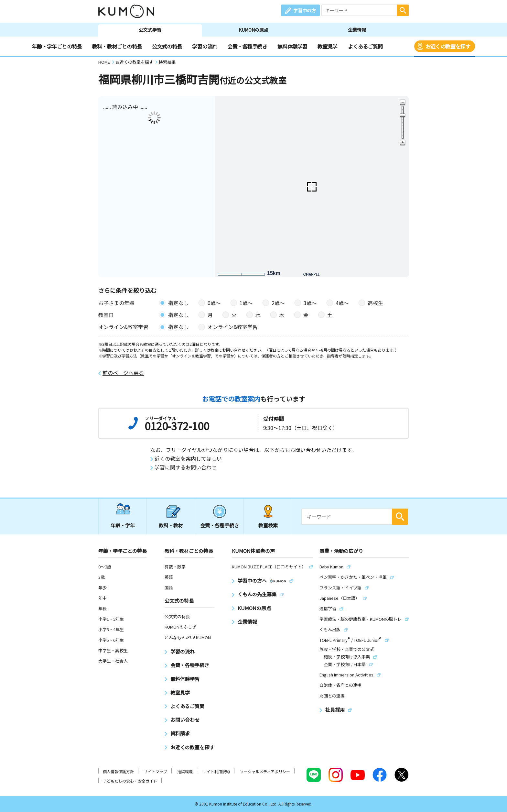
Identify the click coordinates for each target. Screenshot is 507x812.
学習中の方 (305, 10)
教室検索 (268, 525)
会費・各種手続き (247, 46)
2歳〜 (278, 303)
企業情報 (357, 30)
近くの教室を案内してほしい (188, 459)
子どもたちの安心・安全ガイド (130, 781)
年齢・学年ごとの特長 (57, 46)
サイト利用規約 (216, 771)
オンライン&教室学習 (233, 327)
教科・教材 (171, 525)
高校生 (375, 303)
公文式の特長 (167, 46)
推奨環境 (185, 771)
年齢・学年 (123, 525)
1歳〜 (246, 303)
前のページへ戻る (123, 373)
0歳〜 (214, 303)
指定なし (178, 303)
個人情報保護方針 (118, 771)
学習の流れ (205, 46)
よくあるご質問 (365, 46)
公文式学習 (150, 30)
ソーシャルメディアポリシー (265, 771)
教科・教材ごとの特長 (117, 46)
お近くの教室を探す (448, 46)
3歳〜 (310, 303)
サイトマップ (156, 771)
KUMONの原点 (253, 30)
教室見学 (327, 46)
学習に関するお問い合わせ (186, 467)
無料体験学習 (292, 46)
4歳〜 (342, 303)
